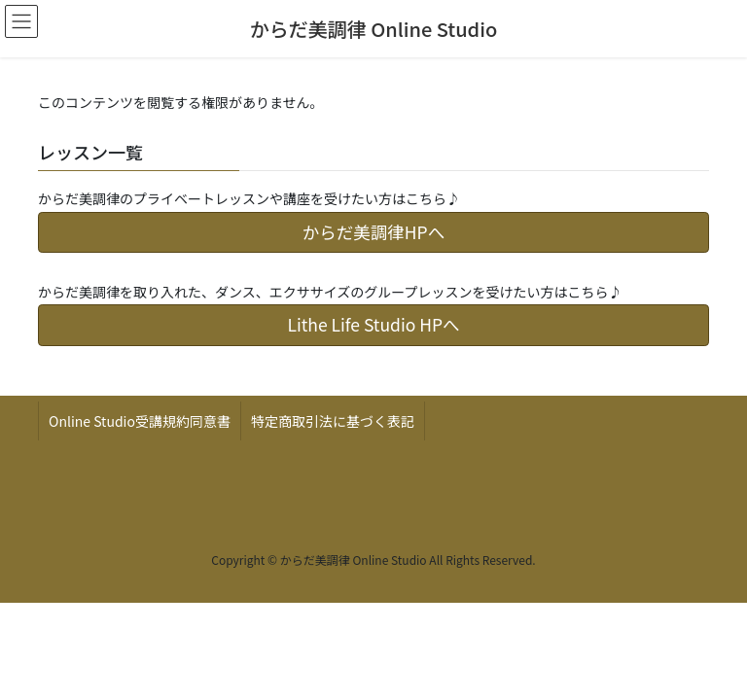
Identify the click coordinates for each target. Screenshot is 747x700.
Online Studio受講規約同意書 (140, 421)
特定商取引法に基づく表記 (333, 421)
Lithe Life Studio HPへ (373, 324)
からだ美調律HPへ (373, 232)
